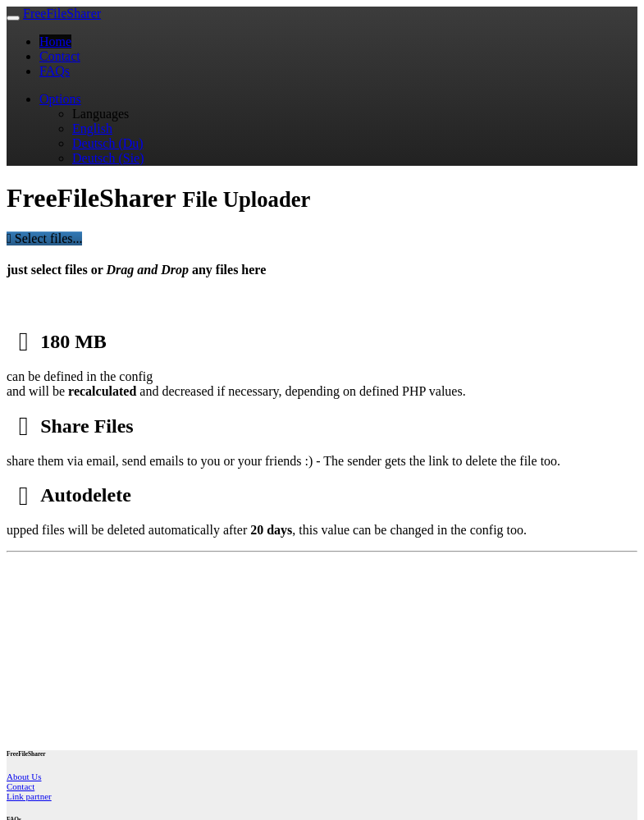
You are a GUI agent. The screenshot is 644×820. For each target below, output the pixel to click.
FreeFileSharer (62, 14)
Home (55, 41)
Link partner (29, 796)
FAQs (55, 71)
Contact (60, 56)
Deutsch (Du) (108, 143)
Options (60, 99)
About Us (24, 776)
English (92, 128)
